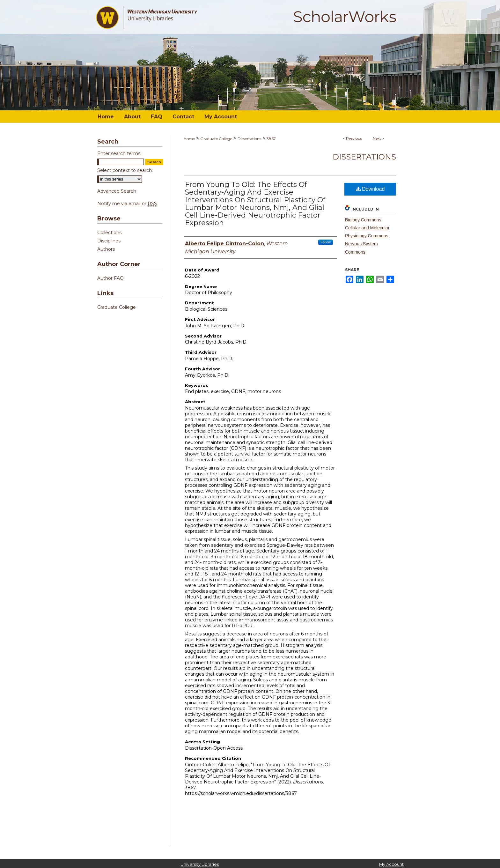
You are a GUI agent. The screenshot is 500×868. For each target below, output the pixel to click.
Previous (354, 138)
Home (189, 139)
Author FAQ (110, 278)
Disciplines (109, 241)
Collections (109, 233)
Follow (326, 242)
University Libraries (200, 864)
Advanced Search (117, 191)
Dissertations (249, 139)
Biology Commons (363, 220)
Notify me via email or (127, 204)
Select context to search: (125, 170)
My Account (391, 864)
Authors (106, 249)
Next (377, 138)
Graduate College (216, 139)
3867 (271, 139)
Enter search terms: (119, 153)
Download (370, 189)
